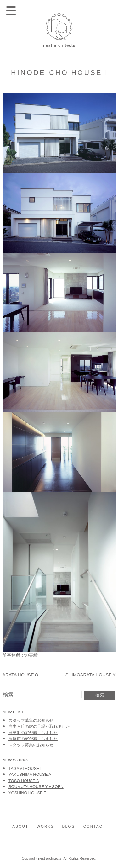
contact (95, 826)
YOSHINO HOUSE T (27, 793)
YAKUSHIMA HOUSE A (30, 774)
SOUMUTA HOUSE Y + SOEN (36, 786)
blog (69, 826)
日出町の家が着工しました (33, 732)
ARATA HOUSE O (20, 675)
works (45, 826)
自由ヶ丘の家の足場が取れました (39, 726)
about (20, 826)
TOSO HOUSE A (24, 780)
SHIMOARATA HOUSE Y (91, 675)
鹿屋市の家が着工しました (33, 738)
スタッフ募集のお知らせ (31, 720)
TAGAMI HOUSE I (25, 768)
